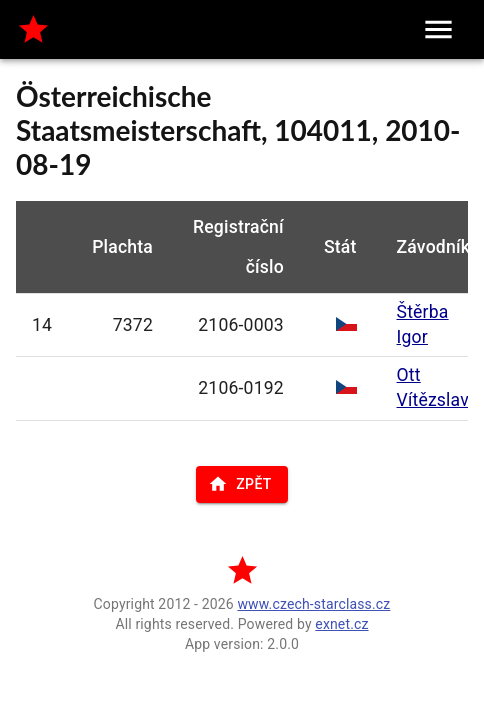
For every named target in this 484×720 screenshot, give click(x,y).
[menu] (438, 29)
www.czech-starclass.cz (313, 604)
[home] (33, 29)
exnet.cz (341, 624)
